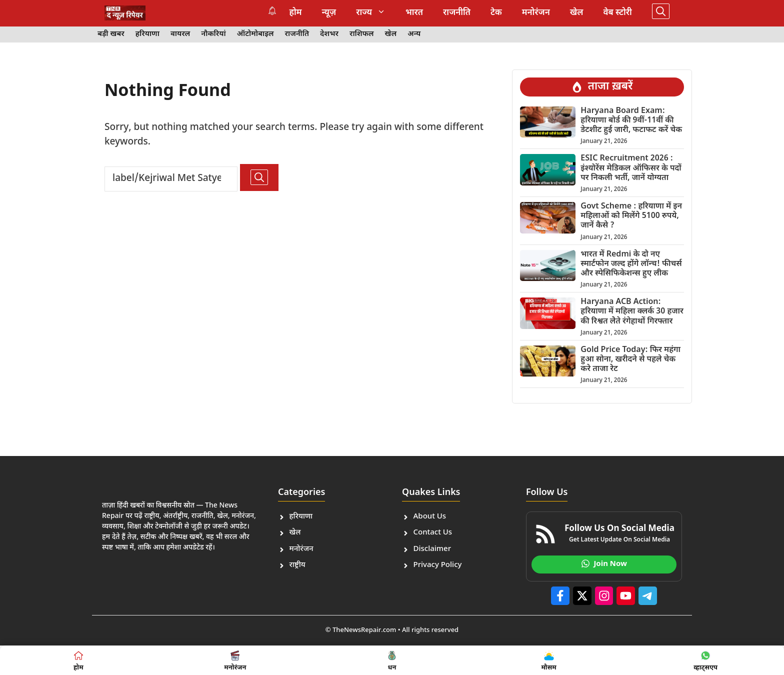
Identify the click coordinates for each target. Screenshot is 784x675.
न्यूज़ (329, 13)
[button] (661, 13)
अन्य (414, 34)
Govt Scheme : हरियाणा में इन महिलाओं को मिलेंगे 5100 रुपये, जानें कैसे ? (631, 216)
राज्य (376, 13)
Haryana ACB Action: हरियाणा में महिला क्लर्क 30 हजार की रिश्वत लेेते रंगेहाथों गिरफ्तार (632, 312)
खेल (577, 13)
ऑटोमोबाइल (255, 34)
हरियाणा (147, 34)
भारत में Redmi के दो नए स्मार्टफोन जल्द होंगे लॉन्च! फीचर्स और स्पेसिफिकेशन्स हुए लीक (631, 264)
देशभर (329, 34)
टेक (496, 13)
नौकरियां (213, 34)
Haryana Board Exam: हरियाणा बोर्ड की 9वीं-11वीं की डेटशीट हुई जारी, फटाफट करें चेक (631, 121)
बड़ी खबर (111, 34)
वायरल (180, 34)
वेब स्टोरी (617, 13)
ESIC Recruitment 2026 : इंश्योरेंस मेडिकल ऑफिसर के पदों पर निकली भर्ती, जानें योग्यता (631, 168)
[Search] (259, 177)
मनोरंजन (536, 13)
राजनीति (457, 13)
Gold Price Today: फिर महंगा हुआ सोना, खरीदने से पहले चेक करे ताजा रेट (630, 360)
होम (296, 13)
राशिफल (362, 34)
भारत (414, 13)
